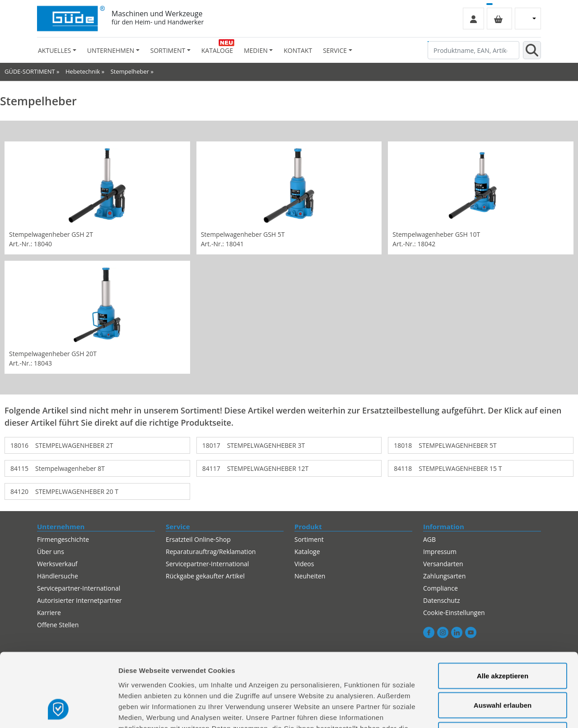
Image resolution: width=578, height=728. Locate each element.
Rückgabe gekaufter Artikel (205, 576)
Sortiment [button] (168, 50)
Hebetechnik (83, 71)
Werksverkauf (57, 564)
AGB (429, 539)
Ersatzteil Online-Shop (198, 539)
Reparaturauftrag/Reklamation (211, 552)
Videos (304, 564)
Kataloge (217, 50)
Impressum (440, 552)
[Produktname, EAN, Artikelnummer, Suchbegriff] (473, 50)
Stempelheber (130, 71)
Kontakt (298, 50)
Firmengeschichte (63, 539)
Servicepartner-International (207, 564)
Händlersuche (58, 576)
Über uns (51, 552)
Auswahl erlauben (503, 639)
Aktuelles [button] (54, 50)
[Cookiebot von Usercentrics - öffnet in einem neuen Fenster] (58, 710)
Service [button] (335, 50)
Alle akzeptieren (503, 609)
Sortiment (309, 539)
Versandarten (443, 564)
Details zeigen (480, 710)
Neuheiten (310, 576)
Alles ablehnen (503, 669)
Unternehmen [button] (111, 50)
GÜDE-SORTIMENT (30, 71)
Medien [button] (256, 50)
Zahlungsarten (444, 576)
